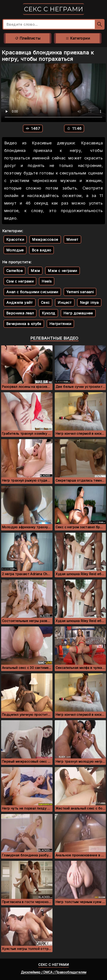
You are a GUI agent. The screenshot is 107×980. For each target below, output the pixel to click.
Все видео (42, 250)
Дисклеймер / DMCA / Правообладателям (54, 972)
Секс (45, 302)
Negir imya (89, 302)
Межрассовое (45, 239)
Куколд (48, 313)
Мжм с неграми (62, 271)
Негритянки (60, 324)
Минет (72, 239)
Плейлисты (27, 38)
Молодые (15, 250)
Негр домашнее (78, 313)
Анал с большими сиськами (32, 292)
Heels (47, 281)
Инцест (65, 302)
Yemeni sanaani (80, 292)
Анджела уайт (20, 302)
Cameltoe (14, 271)
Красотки (15, 239)
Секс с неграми (53, 9)
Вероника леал (20, 313)
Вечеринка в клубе (24, 324)
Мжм (35, 271)
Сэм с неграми (20, 281)
